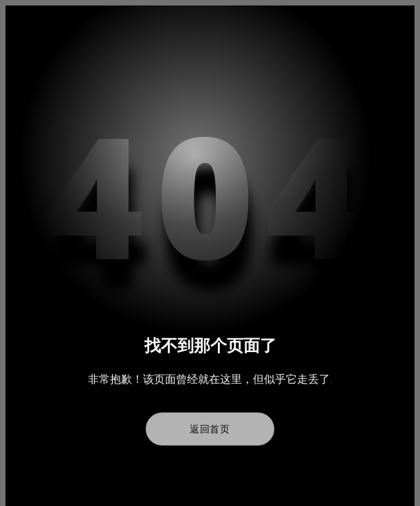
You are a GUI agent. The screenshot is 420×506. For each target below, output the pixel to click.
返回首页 (210, 429)
